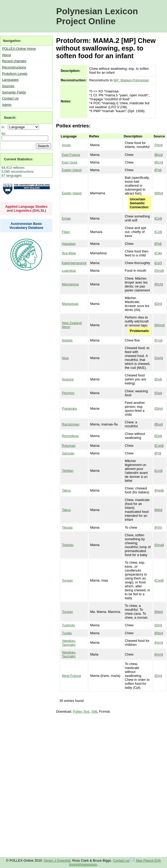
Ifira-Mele (69, 253)
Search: (10, 118)
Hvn (159, 643)
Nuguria (68, 379)
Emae (66, 218)
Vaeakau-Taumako (69, 643)
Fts (158, 170)
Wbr (159, 193)
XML (95, 711)
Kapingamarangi (74, 263)
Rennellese (70, 436)
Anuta (66, 145)
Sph (159, 358)
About (6, 55)
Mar (159, 612)
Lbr (158, 263)
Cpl (158, 218)
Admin (7, 105)
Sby (159, 408)
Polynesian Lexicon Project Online (97, 16)
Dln (158, 304)
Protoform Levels (15, 74)
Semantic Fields (14, 92)
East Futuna (71, 155)
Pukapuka (69, 408)
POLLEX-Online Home (19, 49)
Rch (159, 162)
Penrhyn (68, 393)
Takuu (66, 490)
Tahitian (68, 471)
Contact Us (10, 98)
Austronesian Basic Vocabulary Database (26, 226)
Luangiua (69, 271)
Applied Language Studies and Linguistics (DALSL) (26, 209)
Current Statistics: (19, 159)
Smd (159, 271)
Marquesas (70, 304)
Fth (158, 527)
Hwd (159, 490)
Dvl (158, 379)
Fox (158, 340)
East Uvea (70, 162)
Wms (159, 325)
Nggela (67, 340)
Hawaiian (69, 244)
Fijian (66, 232)
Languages (10, 80)
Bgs (159, 155)
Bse (159, 424)
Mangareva (70, 284)
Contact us (124, 860)
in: (4, 127)
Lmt (158, 471)
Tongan (67, 580)
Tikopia (67, 527)
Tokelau (68, 545)
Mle (158, 510)
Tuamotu (68, 625)
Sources (8, 86)
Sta (158, 393)
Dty (158, 676)
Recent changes (14, 61)
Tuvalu (67, 633)
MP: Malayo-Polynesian (131, 80)
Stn (158, 625)
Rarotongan (71, 424)
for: (4, 134)
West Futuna (71, 676)
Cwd (159, 446)
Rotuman (69, 446)
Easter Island (72, 170)
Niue (65, 358)
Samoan (68, 453)
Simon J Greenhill (57, 860)
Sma (159, 545)
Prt (158, 453)
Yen (159, 145)
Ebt (158, 436)
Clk (158, 253)
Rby (159, 633)
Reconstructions (14, 67)
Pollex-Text (81, 711)
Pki (158, 244)
